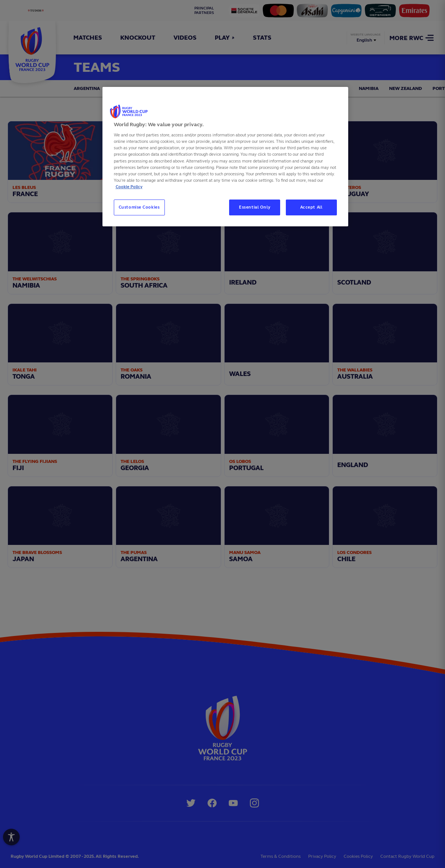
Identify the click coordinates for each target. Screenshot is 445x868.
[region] (225, 157)
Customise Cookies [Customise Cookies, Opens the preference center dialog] (139, 207)
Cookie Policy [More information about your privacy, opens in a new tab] (129, 187)
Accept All (311, 207)
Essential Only (255, 207)
